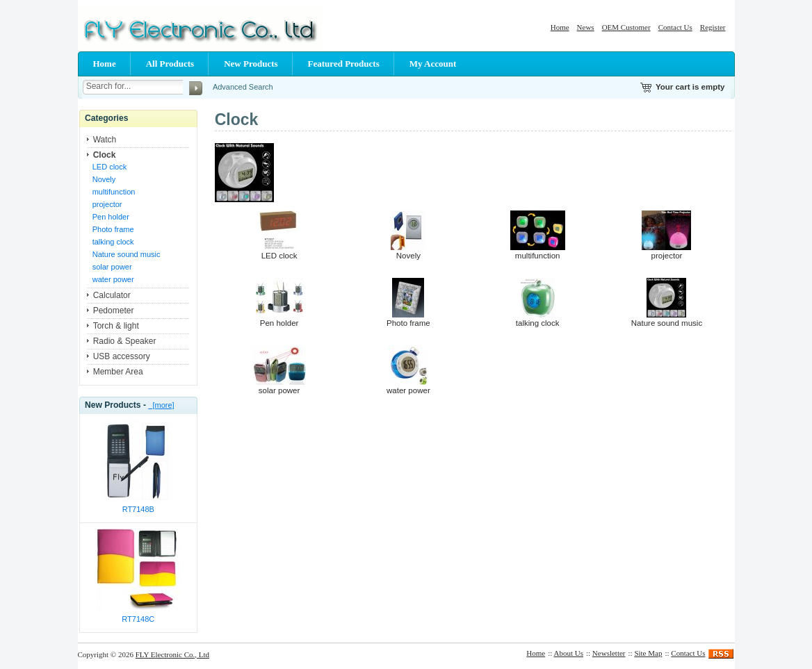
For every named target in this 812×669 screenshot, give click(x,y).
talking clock (113, 242)
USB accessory (122, 356)
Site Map (648, 653)
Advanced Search (243, 87)
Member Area (118, 372)
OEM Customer (626, 27)
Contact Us (675, 27)
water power (113, 279)
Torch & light (116, 326)
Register (713, 27)
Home (560, 27)
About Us (569, 653)
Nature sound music (127, 254)
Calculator (112, 295)
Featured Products (344, 64)
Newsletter (609, 653)
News (586, 27)
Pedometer (114, 311)
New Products (251, 64)
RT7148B (138, 509)
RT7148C (138, 619)
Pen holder (111, 217)
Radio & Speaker (125, 341)
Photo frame (113, 229)
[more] (161, 405)
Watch (105, 140)
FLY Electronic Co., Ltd (172, 654)
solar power (112, 267)
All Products (170, 64)
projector (107, 204)
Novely (104, 179)
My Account (433, 64)
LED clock (110, 167)
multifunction (114, 192)
